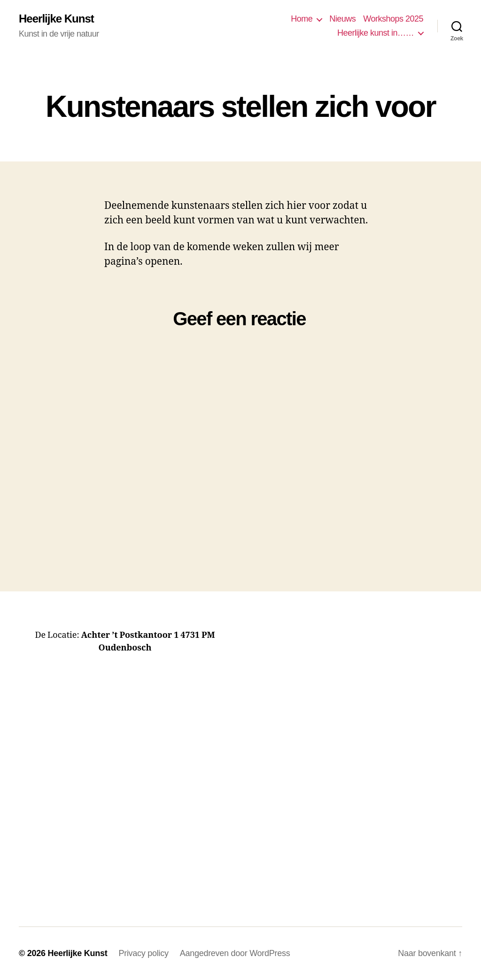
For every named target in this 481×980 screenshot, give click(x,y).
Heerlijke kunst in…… (376, 33)
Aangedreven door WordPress (235, 953)
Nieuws (342, 19)
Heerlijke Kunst (56, 19)
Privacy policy (143, 953)
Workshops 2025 (393, 19)
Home (302, 19)
